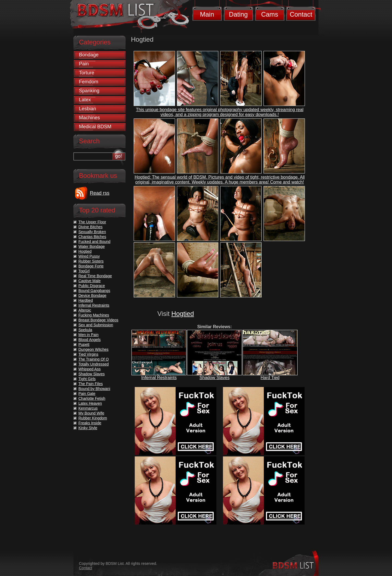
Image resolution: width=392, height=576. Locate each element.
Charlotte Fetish (92, 398)
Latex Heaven (90, 403)
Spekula (85, 330)
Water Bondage (92, 246)
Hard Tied (270, 378)
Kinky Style (88, 428)
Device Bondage (92, 295)
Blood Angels (90, 340)
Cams (270, 14)
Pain (84, 64)
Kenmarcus (88, 408)
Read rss (100, 193)
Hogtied (183, 314)
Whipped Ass (90, 369)
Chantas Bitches (92, 237)
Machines (89, 118)
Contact (301, 14)
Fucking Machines (94, 315)
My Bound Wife (91, 413)
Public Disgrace (92, 286)
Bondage (89, 55)
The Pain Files (91, 384)
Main (207, 14)
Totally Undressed (94, 364)
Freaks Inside (90, 423)
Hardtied (86, 300)
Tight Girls (87, 379)
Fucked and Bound (94, 242)
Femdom (89, 82)
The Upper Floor (92, 222)
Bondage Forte (91, 266)
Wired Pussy (89, 256)
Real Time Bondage (95, 276)
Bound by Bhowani (94, 389)
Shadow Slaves (215, 378)
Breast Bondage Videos (98, 320)
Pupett (84, 345)
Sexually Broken (92, 232)
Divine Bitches (91, 227)
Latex (85, 100)
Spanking (89, 91)
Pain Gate (87, 394)
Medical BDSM (95, 127)
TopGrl (84, 271)
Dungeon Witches (94, 349)
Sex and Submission (96, 325)
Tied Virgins (88, 354)
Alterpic (85, 310)
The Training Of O (94, 359)
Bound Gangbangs (94, 291)
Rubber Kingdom (93, 418)
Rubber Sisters (91, 261)
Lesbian (88, 109)
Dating (238, 14)
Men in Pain (88, 335)
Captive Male (90, 281)
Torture (87, 73)
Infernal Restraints (159, 378)
